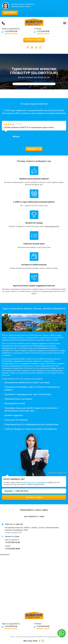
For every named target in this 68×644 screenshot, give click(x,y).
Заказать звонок (11, 33)
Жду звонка (10, 13)
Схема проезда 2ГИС (14, 533)
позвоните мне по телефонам (34, 482)
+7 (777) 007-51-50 (11, 31)
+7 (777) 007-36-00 (43, 31)
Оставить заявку (34, 40)
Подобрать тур (34, 149)
